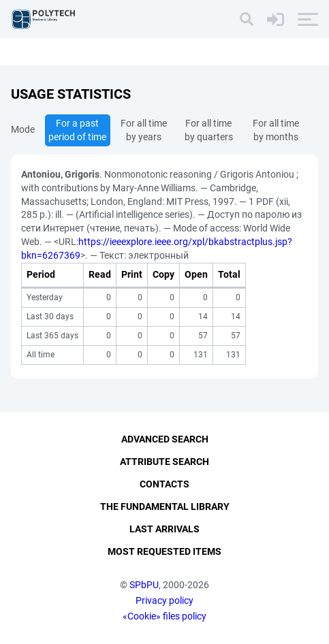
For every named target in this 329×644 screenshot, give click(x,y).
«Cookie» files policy (164, 616)
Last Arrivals (164, 529)
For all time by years (144, 130)
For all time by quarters (209, 130)
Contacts (164, 484)
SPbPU (144, 585)
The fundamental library (165, 506)
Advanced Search (165, 439)
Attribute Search (164, 462)
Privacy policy (164, 600)
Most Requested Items (164, 551)
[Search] (247, 19)
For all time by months (276, 130)
